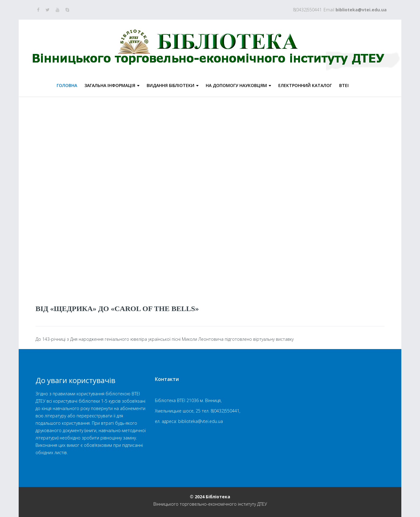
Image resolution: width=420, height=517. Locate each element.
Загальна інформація (110, 85)
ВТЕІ (344, 85)
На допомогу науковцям (236, 85)
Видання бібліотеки (171, 85)
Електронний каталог (305, 85)
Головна (67, 85)
